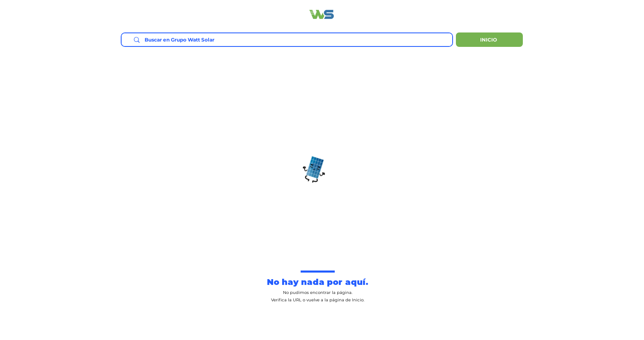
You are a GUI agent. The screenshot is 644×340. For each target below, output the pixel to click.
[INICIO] (489, 40)
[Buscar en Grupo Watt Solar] (290, 40)
